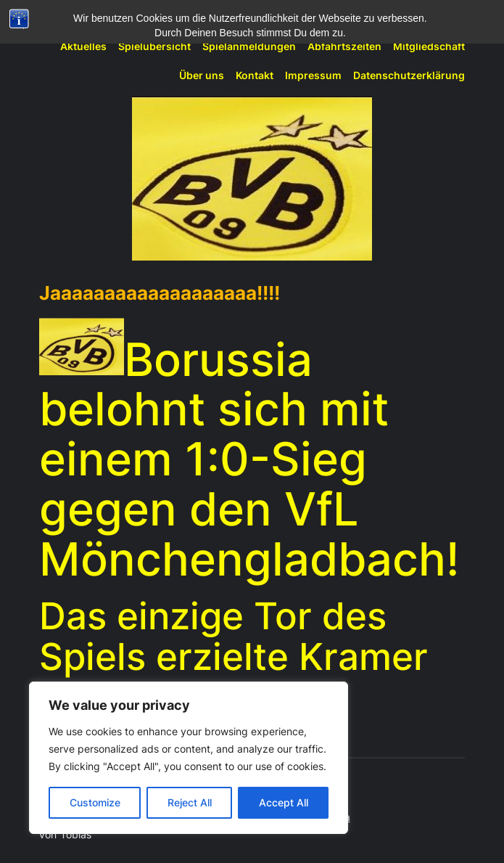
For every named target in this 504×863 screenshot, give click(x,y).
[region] (189, 758)
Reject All (190, 802)
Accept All (284, 802)
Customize (95, 802)
